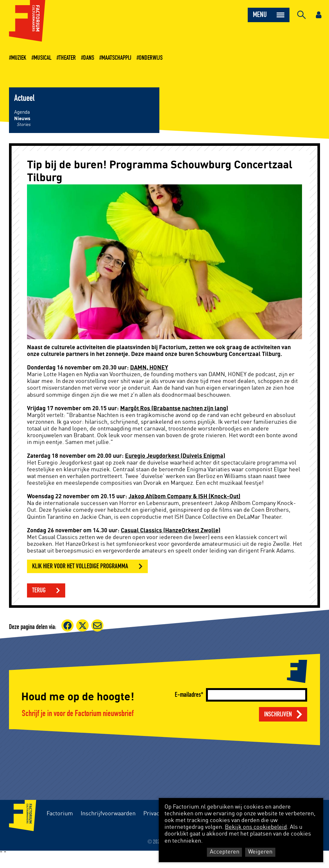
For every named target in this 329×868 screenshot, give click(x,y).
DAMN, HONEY (149, 368)
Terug (39, 590)
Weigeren (260, 852)
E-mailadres (188, 695)
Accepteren (225, 852)
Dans (89, 58)
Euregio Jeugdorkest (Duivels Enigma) (175, 456)
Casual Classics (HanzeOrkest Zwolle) (171, 531)
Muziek (19, 58)
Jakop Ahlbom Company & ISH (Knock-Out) (184, 497)
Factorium (60, 814)
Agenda (22, 112)
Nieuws (22, 119)
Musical (43, 58)
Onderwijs (151, 58)
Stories (24, 125)
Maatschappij (116, 58)
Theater (67, 58)
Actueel (24, 98)
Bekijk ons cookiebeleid (256, 827)
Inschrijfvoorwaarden (108, 814)
